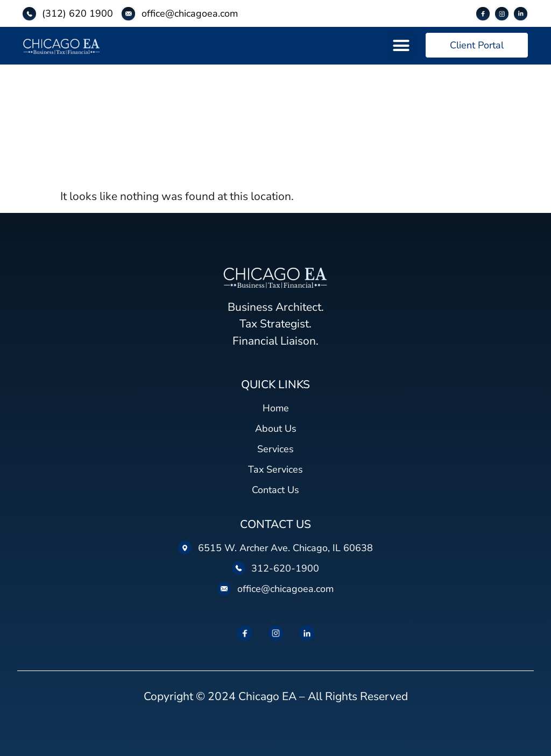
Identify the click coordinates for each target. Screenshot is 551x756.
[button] (401, 46)
